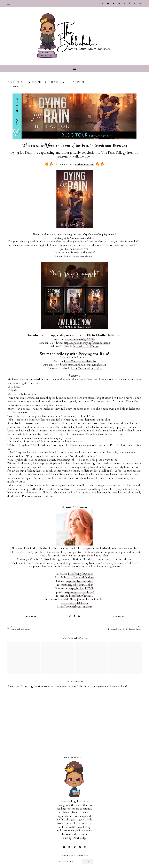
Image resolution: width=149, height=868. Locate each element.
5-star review (84, 164)
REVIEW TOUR (30, 616)
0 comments (119, 616)
